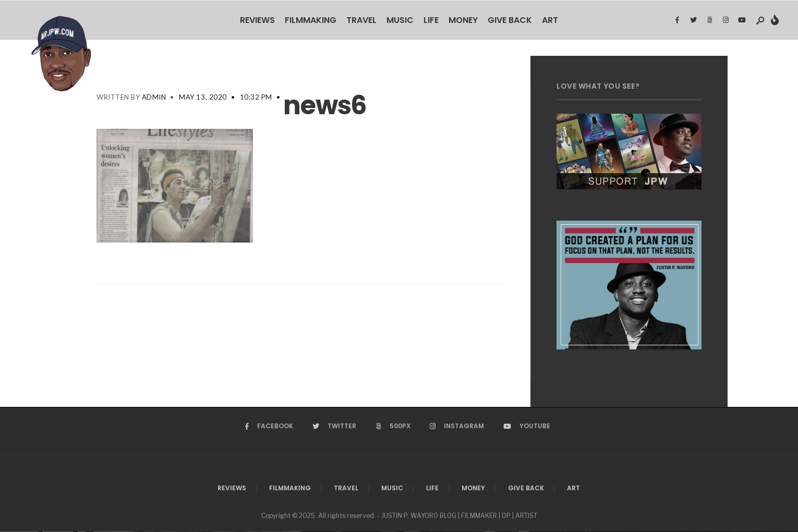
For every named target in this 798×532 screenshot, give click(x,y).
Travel (361, 20)
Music (400, 20)
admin (154, 97)
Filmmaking (311, 20)
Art (550, 20)
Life (431, 20)
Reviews (257, 20)
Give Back (510, 20)
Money (463, 20)
